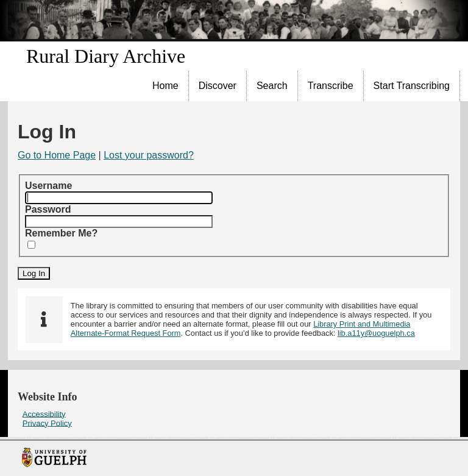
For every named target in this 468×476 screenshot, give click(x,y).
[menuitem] (166, 86)
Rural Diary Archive (106, 56)
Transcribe (331, 86)
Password (48, 209)
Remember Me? (61, 233)
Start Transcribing (412, 86)
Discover (218, 86)
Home (165, 86)
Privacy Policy (47, 423)
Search (272, 86)
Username (48, 186)
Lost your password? (149, 155)
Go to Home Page (57, 155)
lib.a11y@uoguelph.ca (376, 333)
